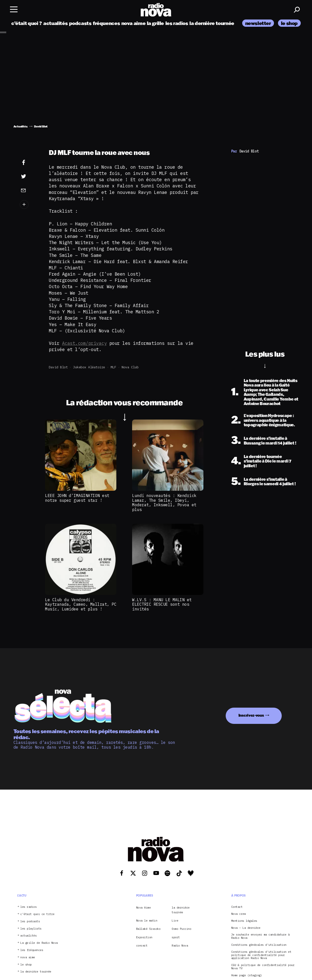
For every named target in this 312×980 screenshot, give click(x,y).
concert (142, 946)
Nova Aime (143, 908)
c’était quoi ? (27, 23)
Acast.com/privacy (84, 343)
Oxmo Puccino (181, 929)
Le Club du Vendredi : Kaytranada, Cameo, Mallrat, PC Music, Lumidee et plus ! (81, 604)
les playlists (31, 929)
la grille (155, 23)
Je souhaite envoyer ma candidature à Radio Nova (260, 936)
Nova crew (239, 914)
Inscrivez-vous (251, 715)
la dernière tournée (212, 23)
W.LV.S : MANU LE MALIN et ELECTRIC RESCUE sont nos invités (162, 604)
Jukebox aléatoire (89, 367)
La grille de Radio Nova (39, 943)
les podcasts (30, 921)
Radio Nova (180, 946)
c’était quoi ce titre (37, 914)
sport (176, 937)
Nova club (130, 367)
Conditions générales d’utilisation (259, 945)
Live (175, 921)
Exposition (144, 937)
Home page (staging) (247, 975)
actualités (55, 23)
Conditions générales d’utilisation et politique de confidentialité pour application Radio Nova (261, 955)
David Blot (58, 367)
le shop (289, 23)
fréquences (106, 23)
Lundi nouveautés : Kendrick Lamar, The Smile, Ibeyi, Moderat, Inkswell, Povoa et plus (164, 502)
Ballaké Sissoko (148, 929)
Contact (237, 907)
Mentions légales (244, 921)
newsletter (258, 23)
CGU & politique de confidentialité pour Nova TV (263, 967)
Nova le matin (147, 921)
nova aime (133, 23)
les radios (177, 23)
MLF (113, 367)
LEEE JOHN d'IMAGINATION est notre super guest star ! (77, 498)
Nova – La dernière (246, 928)
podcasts (80, 23)
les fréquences (32, 950)
